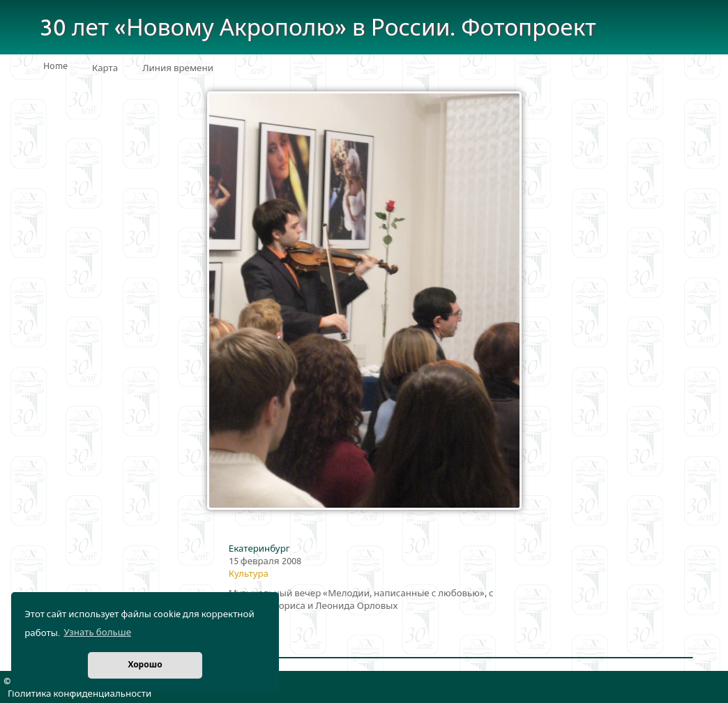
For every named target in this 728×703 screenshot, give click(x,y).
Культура (249, 574)
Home (55, 66)
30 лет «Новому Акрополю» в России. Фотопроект (318, 28)
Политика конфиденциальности (79, 694)
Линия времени (178, 68)
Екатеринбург (259, 549)
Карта (105, 68)
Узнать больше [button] (97, 633)
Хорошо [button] (145, 665)
